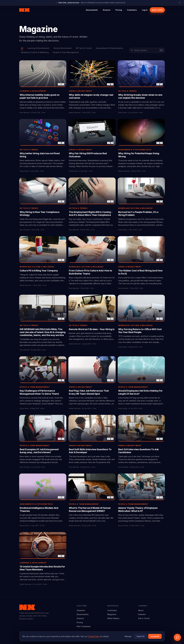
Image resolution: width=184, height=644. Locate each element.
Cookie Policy (94, 636)
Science (107, 10)
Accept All (155, 636)
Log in (145, 10)
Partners (142, 614)
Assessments (92, 10)
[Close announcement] (180, 3)
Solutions (81, 610)
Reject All (141, 636)
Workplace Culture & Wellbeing (35, 52)
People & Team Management (66, 52)
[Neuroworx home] (24, 10)
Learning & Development (38, 48)
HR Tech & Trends (84, 48)
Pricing (119, 10)
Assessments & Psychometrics (109, 48)
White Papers (113, 618)
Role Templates (84, 626)
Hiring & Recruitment (63, 48)
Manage (128, 636)
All (22, 48)
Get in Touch (144, 618)
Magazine (112, 614)
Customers (132, 10)
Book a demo (157, 10)
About (141, 610)
